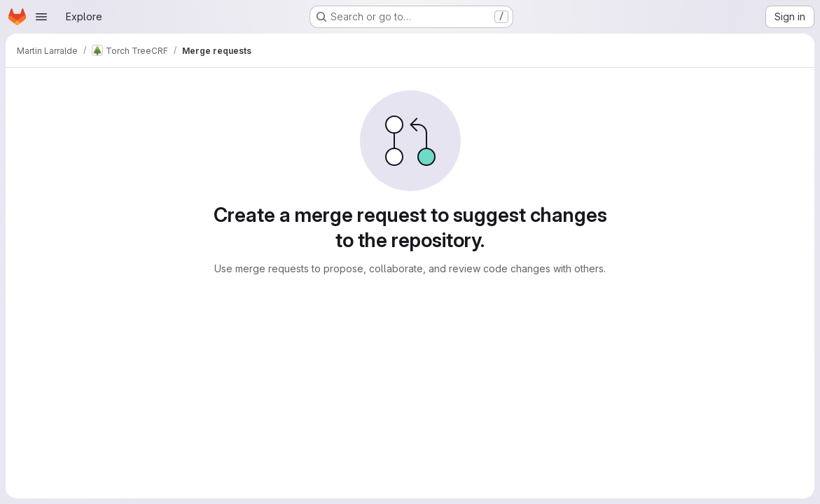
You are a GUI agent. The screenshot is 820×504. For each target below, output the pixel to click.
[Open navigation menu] (41, 17)
